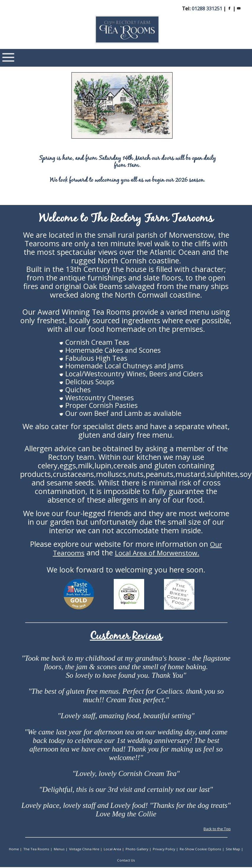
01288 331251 (207, 8)
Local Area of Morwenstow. (157, 554)
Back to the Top (217, 830)
